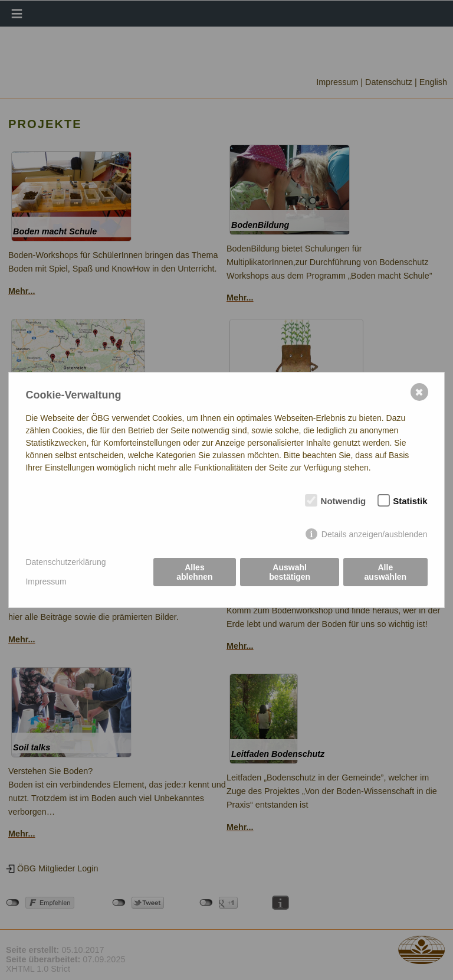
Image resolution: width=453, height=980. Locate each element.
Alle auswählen (386, 572)
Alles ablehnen (194, 572)
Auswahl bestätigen (290, 572)
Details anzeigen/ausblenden (375, 534)
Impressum (46, 582)
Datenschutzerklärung (65, 562)
